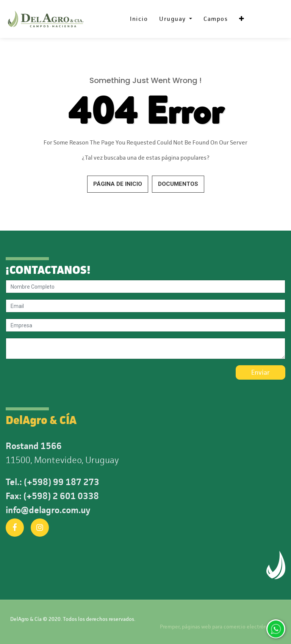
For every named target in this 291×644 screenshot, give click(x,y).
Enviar (260, 372)
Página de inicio (118, 184)
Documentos (178, 184)
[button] (242, 19)
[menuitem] (139, 19)
